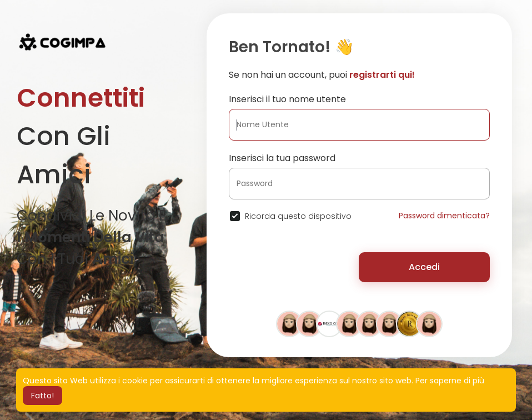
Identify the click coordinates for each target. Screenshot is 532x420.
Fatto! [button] (42, 396)
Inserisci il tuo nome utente (287, 99)
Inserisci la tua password (282, 158)
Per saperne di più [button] (450, 381)
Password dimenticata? (444, 216)
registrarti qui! (382, 75)
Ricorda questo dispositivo (298, 216)
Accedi (424, 267)
